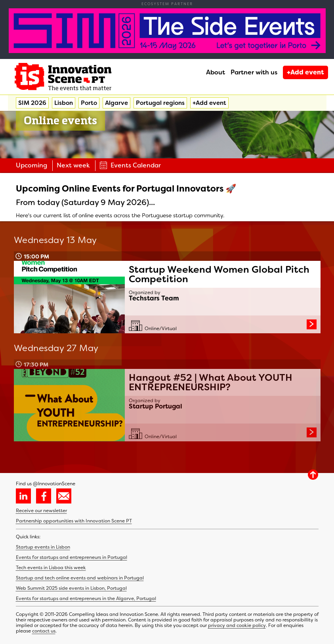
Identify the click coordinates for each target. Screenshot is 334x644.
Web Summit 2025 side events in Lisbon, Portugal (71, 588)
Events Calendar (130, 165)
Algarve (116, 103)
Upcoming (31, 165)
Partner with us (254, 72)
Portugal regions (160, 103)
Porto (89, 103)
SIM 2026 (32, 103)
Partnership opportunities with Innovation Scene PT (74, 521)
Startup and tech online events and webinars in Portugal (80, 578)
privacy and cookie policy (237, 625)
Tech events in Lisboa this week (51, 568)
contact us (44, 631)
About (216, 72)
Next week (73, 165)
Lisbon (64, 103)
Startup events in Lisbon (43, 547)
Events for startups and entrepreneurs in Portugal (72, 557)
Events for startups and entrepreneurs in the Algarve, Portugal (86, 598)
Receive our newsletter (41, 511)
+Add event (305, 72)
